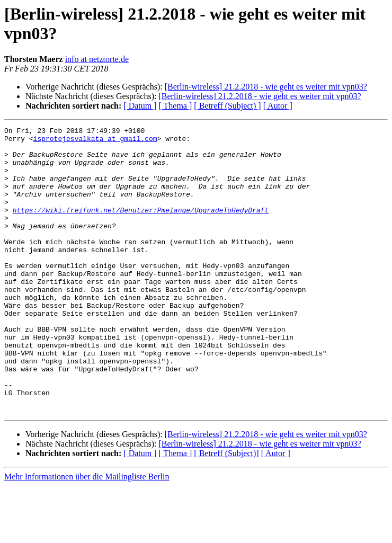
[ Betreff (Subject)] (226, 510)
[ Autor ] (278, 106)
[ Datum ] (140, 106)
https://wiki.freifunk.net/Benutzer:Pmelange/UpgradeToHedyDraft (141, 227)
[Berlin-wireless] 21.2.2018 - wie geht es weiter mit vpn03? (266, 87)
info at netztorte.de (97, 59)
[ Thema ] (176, 106)
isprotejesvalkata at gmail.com (95, 141)
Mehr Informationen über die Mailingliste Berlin (87, 534)
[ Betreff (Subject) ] (227, 106)
